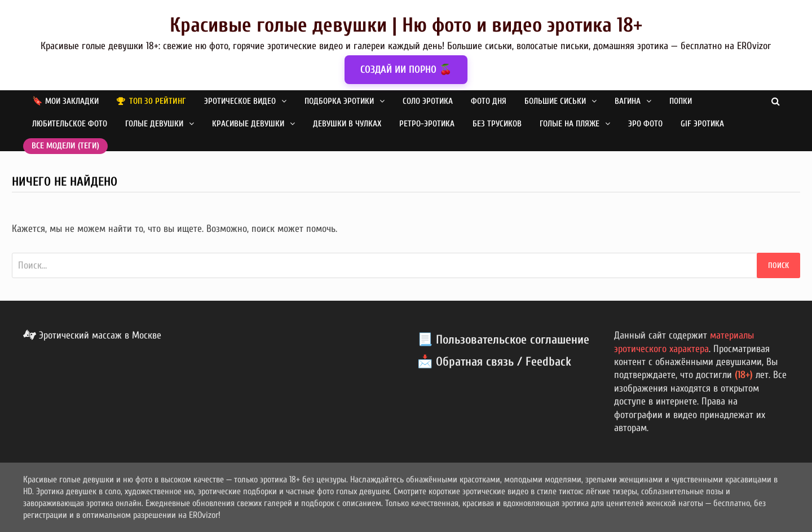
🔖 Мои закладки (65, 101)
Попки (681, 101)
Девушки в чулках (347, 124)
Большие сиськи (555, 101)
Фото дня (489, 101)
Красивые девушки (248, 124)
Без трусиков (497, 124)
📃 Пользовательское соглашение (503, 340)
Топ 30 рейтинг (158, 101)
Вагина (628, 101)
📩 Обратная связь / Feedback (494, 362)
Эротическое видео (240, 101)
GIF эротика (702, 124)
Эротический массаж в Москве (92, 335)
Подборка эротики (339, 101)
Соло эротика (428, 101)
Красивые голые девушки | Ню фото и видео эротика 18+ (406, 25)
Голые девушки (154, 124)
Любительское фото (70, 124)
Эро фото (645, 124)
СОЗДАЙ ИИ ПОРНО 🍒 (406, 70)
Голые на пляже (570, 124)
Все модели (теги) (65, 146)
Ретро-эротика (427, 124)
